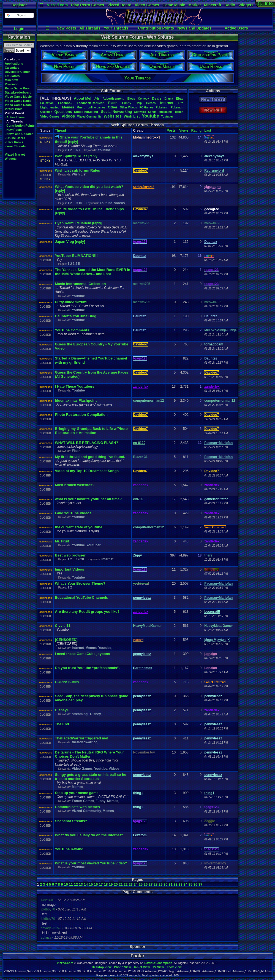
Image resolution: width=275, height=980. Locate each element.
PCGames (146, 107)
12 (76, 884)
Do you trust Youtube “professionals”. (88, 668)
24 (136, 884)
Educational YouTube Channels (82, 597)
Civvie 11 (63, 626)
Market (194, 5)
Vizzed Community (86, 811)
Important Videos (70, 569)
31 (170, 884)
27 (151, 884)
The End (62, 724)
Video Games (147, 5)
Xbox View (174, 967)
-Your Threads (16, 146)
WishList (132, 116)
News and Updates (194, 28)
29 (160, 884)
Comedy (143, 99)
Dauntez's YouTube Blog (76, 316)
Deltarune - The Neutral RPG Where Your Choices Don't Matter (89, 754)
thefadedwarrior (84, 742)
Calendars (12, 68)
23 (130, 884)
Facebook (65, 103)
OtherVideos (129, 107)
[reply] (73, 142)
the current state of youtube (79, 527)
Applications (14, 63)
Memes (68, 107)
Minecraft (213, 5)
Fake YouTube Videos (73, 513)
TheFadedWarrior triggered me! (82, 738)
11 (71, 884)
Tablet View (142, 967)
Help (139, 103)
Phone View (122, 967)
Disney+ (62, 710)
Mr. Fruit (62, 541)
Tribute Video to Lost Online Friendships (89, 209)
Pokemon (12, 84)
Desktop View (101, 967)
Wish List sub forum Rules (78, 170)
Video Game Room (18, 105)
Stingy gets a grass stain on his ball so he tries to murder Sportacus (91, 777)
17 (101, 884)
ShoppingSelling (86, 112)
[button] (19, 15)
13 (81, 884)
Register (19, 5)
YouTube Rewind (69, 849)
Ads (97, 99)
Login (19, 29)
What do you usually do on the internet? (89, 835)
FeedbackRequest (90, 103)
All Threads (90, 28)
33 (180, 884)
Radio (230, 5)
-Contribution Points (20, 126)
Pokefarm (162, 107)
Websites (113, 116)
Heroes (151, 103)
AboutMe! (83, 98)
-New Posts (14, 130)
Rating (196, 131)
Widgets (246, 5)
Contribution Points (156, 28)
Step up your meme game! (77, 793)
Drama (169, 99)
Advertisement (113, 98)
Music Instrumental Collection (81, 284)
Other (113, 107)
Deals (157, 98)
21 (121, 884)
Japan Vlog (65, 242)
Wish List (79, 174)
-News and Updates (19, 134)
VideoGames (50, 116)
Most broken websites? (75, 485)
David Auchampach (158, 963)
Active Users (236, 28)
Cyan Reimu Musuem (73, 223)
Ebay (179, 98)
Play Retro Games (88, 5)
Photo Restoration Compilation (81, 415)
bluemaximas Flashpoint (76, 400)
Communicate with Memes (77, 807)
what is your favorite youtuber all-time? (89, 499)
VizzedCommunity (89, 117)
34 (185, 884)
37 (200, 884)
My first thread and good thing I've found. (90, 457)
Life (181, 103)
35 (190, 884)
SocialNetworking (117, 112)
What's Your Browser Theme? (80, 583)
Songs (152, 112)
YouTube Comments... (74, 330)
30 (165, 884)
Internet (167, 103)
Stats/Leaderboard (18, 92)
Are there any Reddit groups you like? (87, 612)
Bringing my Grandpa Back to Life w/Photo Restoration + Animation (91, 431)
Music (81, 107)
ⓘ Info (265, 3)
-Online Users (15, 138)
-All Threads (14, 121)
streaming (166, 112)
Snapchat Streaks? (71, 821)
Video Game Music (18, 97)
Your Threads (116, 28)
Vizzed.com (57, 5)
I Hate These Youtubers (75, 386)
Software (140, 112)
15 (91, 884)
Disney (95, 714)
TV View (158, 967)
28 (156, 884)
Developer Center (17, 72)
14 (86, 884)
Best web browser (70, 555)
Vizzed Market (15, 155)
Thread (61, 131)
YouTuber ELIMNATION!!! (76, 256)
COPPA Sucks (67, 682)
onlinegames (97, 107)
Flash (113, 103)
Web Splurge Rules (71, 156)
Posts (171, 131)
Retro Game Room (18, 88)
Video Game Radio (18, 101)
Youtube (150, 116)
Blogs (131, 99)
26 (146, 884)
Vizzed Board (119, 5)
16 (96, 884)
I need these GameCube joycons (83, 654)
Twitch (179, 112)
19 (77, 559)
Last (208, 131)
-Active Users (15, 117)
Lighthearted (50, 107)
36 (195, 884)
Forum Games (83, 801)
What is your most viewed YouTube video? (91, 863)
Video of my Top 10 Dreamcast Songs (87, 471)
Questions (63, 112)
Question (46, 112)
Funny (127, 103)
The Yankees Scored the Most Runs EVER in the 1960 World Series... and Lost (93, 272)
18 (106, 884)
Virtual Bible (14, 109)
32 (175, 884)
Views (184, 131)
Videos (68, 116)
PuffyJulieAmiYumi (71, 302)
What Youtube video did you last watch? (89, 187)
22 (126, 884)
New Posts (66, 28)
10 (80, 203)
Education (47, 103)
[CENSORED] (66, 640)
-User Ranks (14, 142)
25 (141, 884)
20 (82, 559)
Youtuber (167, 117)
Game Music (174, 5)
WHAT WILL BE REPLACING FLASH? (87, 443)
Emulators (12, 76)
